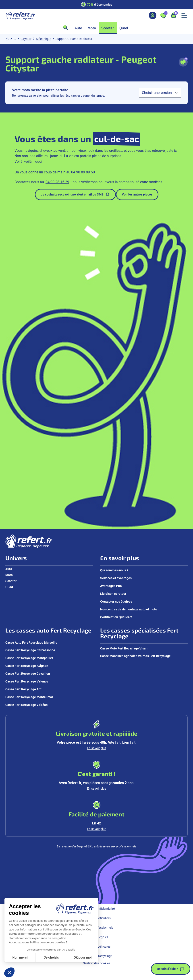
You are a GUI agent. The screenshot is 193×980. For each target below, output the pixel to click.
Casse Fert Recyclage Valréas (26, 705)
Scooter (11, 581)
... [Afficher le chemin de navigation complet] (15, 39)
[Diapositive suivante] (186, 4)
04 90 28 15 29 (57, 182)
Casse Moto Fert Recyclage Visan (124, 648)
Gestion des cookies (96, 963)
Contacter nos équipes (116, 601)
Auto (9, 569)
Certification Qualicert (116, 617)
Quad (9, 587)
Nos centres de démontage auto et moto (129, 609)
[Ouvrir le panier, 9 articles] (174, 15)
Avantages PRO (111, 586)
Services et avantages (116, 578)
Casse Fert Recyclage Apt (23, 689)
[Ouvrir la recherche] (67, 28)
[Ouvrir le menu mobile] (184, 15)
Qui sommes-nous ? (114, 570)
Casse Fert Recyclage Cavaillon (28, 674)
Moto (9, 575)
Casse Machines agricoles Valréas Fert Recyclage (135, 656)
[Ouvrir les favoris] (163, 15)
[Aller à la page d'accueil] (20, 15)
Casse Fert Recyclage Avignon (27, 666)
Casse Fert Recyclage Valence (27, 681)
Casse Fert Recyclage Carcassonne (30, 650)
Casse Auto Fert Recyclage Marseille (31, 643)
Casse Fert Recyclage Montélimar (29, 697)
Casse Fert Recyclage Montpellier (29, 658)
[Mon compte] (153, 15)
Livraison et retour (113, 594)
